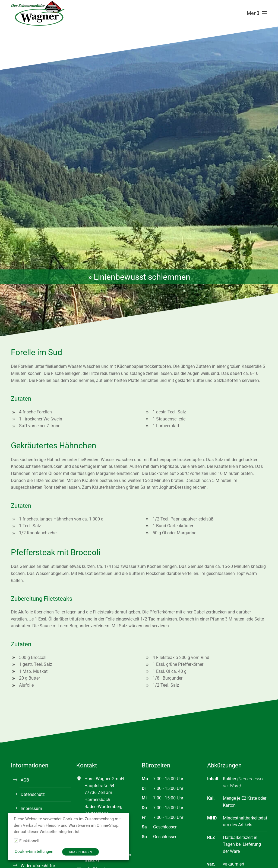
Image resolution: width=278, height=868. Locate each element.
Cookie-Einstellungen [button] (34, 851)
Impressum (31, 808)
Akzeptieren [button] (80, 852)
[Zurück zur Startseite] (38, 13)
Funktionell (29, 841)
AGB (25, 780)
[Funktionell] (16, 841)
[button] (257, 13)
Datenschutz (33, 794)
